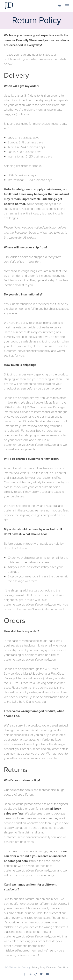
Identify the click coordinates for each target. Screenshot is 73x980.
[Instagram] (30, 974)
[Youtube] (47, 974)
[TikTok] (36, 974)
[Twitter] (41, 974)
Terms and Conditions (58, 967)
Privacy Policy (39, 967)
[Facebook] (25, 974)
